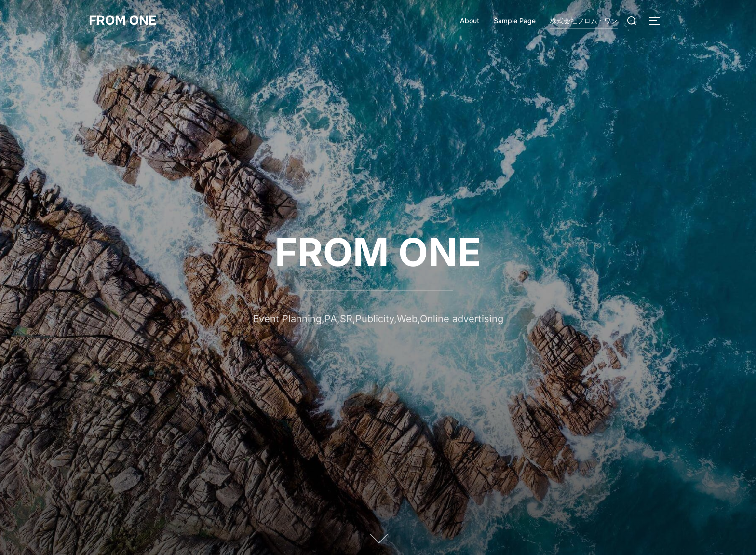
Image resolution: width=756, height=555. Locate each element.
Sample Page (515, 21)
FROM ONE (122, 20)
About (470, 21)
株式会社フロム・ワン (584, 21)
